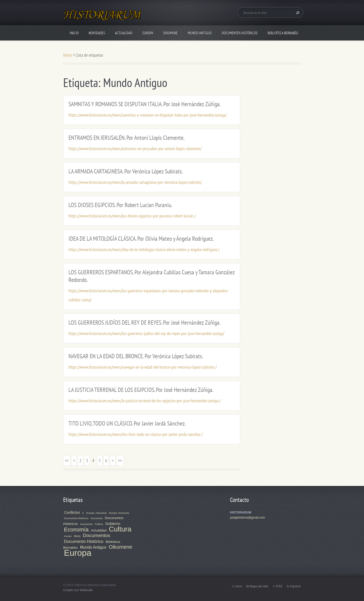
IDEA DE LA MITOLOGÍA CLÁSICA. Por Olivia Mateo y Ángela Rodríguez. (141, 239)
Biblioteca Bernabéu (283, 33)
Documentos (97, 535)
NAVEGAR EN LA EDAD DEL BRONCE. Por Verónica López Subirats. (136, 356)
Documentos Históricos (240, 33)
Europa (148, 33)
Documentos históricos (76, 518)
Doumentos (86, 524)
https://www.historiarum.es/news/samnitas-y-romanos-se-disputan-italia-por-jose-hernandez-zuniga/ (147, 115)
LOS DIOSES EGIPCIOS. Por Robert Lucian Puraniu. (120, 205)
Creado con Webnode (78, 590)
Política (99, 524)
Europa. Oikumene (97, 513)
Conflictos (72, 513)
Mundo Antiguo (200, 33)
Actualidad (124, 33)
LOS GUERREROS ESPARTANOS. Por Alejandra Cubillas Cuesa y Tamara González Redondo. (152, 276)
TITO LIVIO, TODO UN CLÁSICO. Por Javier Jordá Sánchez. (127, 423)
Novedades (97, 33)
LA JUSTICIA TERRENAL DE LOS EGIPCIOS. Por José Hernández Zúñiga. (141, 390)
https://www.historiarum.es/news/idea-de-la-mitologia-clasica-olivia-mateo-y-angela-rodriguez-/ (144, 249)
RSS (279, 586)
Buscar (297, 13)
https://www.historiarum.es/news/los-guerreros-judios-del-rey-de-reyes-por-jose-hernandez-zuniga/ (146, 333)
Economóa (97, 518)
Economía (76, 530)
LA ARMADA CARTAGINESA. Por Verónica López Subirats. (126, 171)
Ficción (68, 536)
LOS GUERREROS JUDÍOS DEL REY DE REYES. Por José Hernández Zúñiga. (144, 322)
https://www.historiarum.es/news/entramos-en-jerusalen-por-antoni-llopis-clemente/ (135, 149)
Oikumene (170, 33)
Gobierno (113, 524)
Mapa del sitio (259, 586)
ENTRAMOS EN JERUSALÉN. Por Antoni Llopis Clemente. (127, 138)
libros (77, 536)
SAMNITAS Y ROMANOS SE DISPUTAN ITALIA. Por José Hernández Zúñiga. (145, 104)
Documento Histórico (84, 541)
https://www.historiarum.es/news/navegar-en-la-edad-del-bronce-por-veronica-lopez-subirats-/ (143, 367)
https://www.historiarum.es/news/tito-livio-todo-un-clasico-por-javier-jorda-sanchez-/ (135, 434)
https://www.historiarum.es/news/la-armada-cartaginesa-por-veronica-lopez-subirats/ (135, 182)
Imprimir (295, 586)
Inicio (74, 33)
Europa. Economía (119, 513)
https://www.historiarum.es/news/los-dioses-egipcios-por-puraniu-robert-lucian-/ (132, 216)
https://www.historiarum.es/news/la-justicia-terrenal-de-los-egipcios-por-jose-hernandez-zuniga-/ (145, 401)
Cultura (120, 529)
